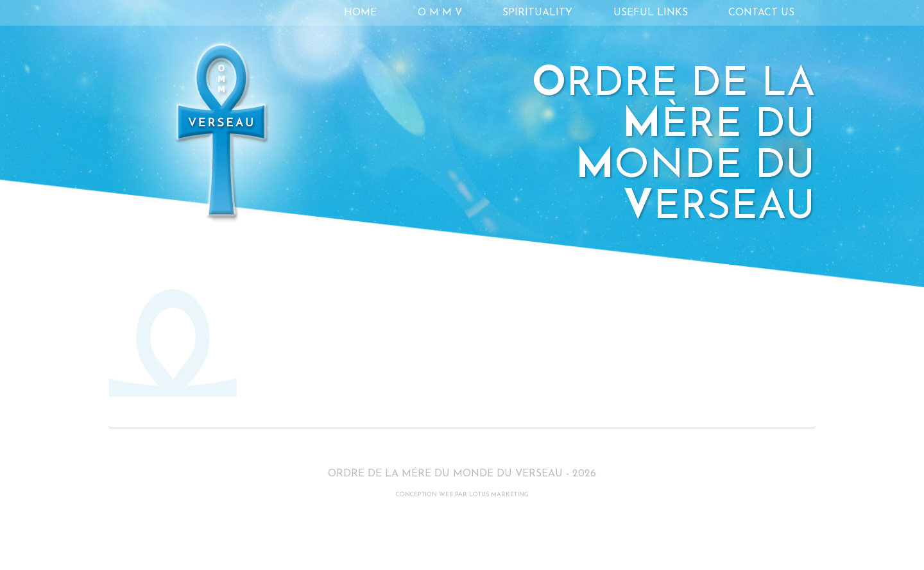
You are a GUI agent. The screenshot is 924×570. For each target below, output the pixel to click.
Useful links (651, 13)
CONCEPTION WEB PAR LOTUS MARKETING (462, 495)
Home (360, 13)
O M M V (440, 13)
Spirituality (537, 13)
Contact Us (761, 13)
